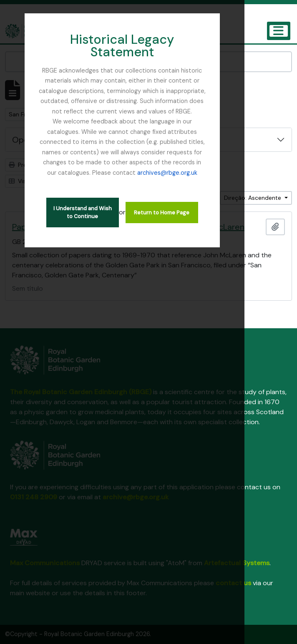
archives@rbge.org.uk (171, 139)
